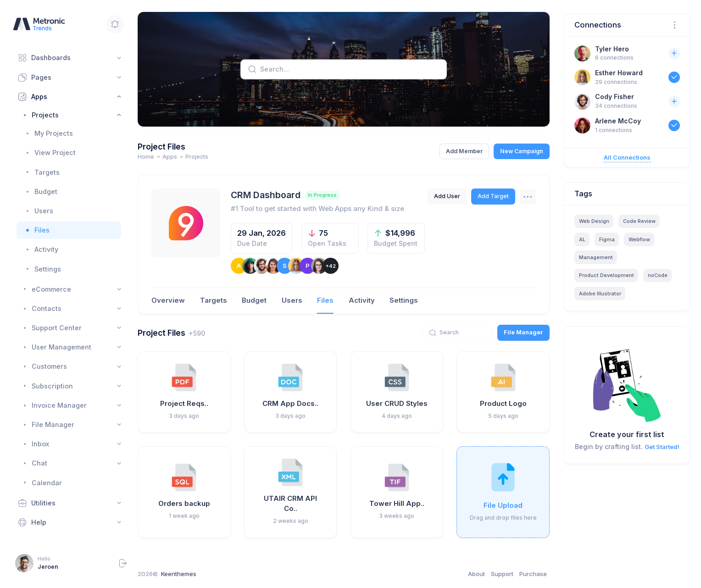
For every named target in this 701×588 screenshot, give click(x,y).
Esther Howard (619, 73)
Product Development (606, 275)
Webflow (639, 239)
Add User (447, 196)
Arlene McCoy (618, 121)
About (476, 574)
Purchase (533, 574)
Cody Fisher (615, 97)
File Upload (503, 505)
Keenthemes (179, 574)
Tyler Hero (612, 49)
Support (502, 574)
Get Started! (662, 447)
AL (582, 239)
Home (146, 157)
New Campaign (522, 151)
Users (292, 300)
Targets (214, 300)
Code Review (639, 221)
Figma (607, 239)
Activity (362, 300)
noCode (658, 275)
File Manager (523, 332)
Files (325, 300)
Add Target (493, 196)
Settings (404, 300)
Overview (168, 300)
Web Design (594, 221)
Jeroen (48, 567)
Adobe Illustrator (600, 294)
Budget (254, 300)
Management (596, 257)
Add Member (464, 151)
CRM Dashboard (266, 195)
